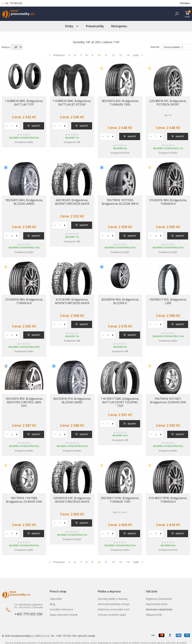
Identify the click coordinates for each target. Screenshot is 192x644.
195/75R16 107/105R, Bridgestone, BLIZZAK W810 (120, 202)
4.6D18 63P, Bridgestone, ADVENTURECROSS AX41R (72, 202)
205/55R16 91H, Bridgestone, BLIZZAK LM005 (72, 400)
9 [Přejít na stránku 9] (92, 55)
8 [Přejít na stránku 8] (87, 55)
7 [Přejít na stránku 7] (81, 55)
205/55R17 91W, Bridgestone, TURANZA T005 (120, 500)
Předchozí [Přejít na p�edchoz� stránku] (57, 562)
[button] (177, 14)
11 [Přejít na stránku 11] (106, 55)
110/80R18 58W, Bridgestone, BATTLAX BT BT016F (72, 103)
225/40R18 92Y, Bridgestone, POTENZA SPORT (168, 103)
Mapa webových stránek (64, 615)
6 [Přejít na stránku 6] (75, 55)
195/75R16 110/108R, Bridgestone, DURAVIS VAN (24, 500)
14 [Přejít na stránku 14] (128, 55)
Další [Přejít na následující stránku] (138, 55)
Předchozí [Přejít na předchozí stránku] (57, 55)
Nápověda (56, 599)
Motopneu (119, 26)
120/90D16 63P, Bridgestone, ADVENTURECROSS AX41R (72, 500)
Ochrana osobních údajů (112, 615)
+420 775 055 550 (28, 614)
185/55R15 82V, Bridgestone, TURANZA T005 (120, 103)
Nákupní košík (154, 615)
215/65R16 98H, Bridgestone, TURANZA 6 (168, 202)
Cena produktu (173, 47)
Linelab (91, 636)
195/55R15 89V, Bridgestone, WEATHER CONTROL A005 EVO (24, 402)
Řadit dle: (155, 47)
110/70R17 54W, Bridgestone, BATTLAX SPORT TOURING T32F (120, 402)
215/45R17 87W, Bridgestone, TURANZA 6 (168, 500)
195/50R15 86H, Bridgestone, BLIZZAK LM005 (24, 202)
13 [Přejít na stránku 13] (121, 55)
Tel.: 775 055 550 (12, 3)
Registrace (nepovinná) (159, 599)
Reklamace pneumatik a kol (114, 609)
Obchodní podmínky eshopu (114, 604)
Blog (52, 604)
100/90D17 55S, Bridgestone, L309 (168, 301)
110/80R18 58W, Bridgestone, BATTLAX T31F (24, 103)
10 (99, 55)
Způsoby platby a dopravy (113, 599)
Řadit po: (6, 47)
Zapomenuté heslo (157, 604)
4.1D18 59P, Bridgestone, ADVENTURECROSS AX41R (72, 301)
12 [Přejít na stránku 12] (113, 55)
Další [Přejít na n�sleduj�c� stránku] (138, 562)
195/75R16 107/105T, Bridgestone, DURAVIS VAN (168, 400)
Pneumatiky (95, 26)
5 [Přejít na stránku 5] (69, 55)
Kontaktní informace (61, 609)
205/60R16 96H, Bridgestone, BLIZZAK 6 (120, 301)
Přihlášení (185, 3)
